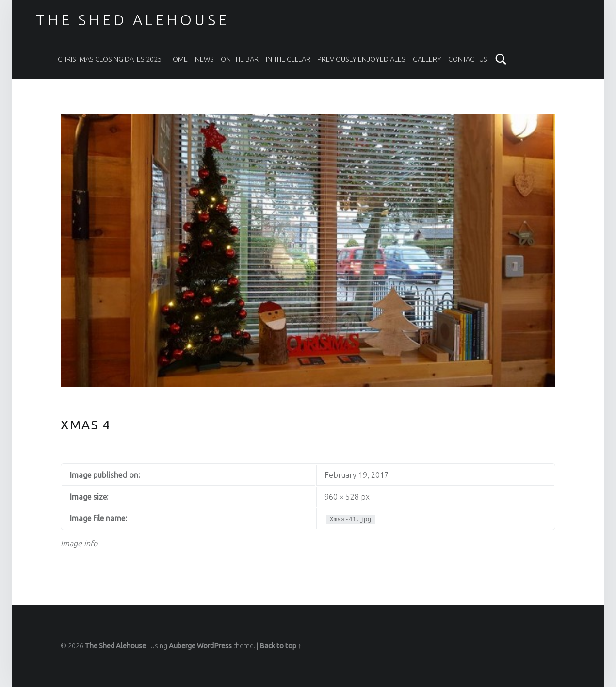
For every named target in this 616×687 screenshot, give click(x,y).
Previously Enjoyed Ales (361, 59)
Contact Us (468, 59)
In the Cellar (288, 59)
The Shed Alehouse (132, 20)
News (204, 59)
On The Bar (240, 59)
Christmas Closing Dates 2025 (110, 59)
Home (178, 59)
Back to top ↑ (280, 646)
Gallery (427, 59)
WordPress (214, 646)
